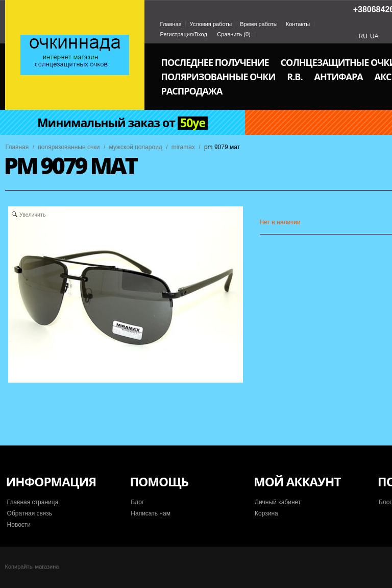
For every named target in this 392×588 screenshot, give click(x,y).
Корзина (266, 513)
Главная (171, 24)
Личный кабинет (278, 502)
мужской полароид (136, 147)
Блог (137, 502)
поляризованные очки (69, 147)
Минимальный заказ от (122, 123)
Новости (19, 525)
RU (363, 36)
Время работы (259, 24)
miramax (183, 147)
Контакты (298, 24)
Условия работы (211, 24)
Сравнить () (234, 34)
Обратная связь (30, 513)
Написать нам (151, 513)
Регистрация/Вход (184, 34)
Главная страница (33, 502)
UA (374, 36)
